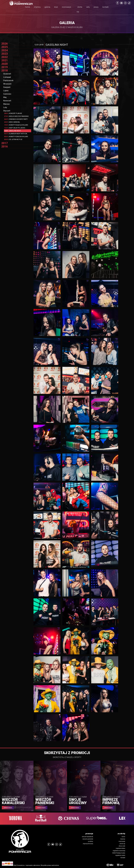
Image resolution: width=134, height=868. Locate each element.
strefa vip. (79, 9)
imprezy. (37, 7)
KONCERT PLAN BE (13, 113)
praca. (96, 7)
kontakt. (106, 7)
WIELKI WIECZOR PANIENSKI (16, 116)
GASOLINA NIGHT (13, 131)
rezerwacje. (67, 7)
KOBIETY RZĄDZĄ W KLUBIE (16, 125)
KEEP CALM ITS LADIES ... (15, 128)
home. (28, 7)
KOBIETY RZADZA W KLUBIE (16, 137)
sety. (88, 7)
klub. (56, 7)
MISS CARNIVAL (12, 122)
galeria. (48, 7)
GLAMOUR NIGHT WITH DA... (16, 134)
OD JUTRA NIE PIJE (13, 139)
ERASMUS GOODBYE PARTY (16, 119)
